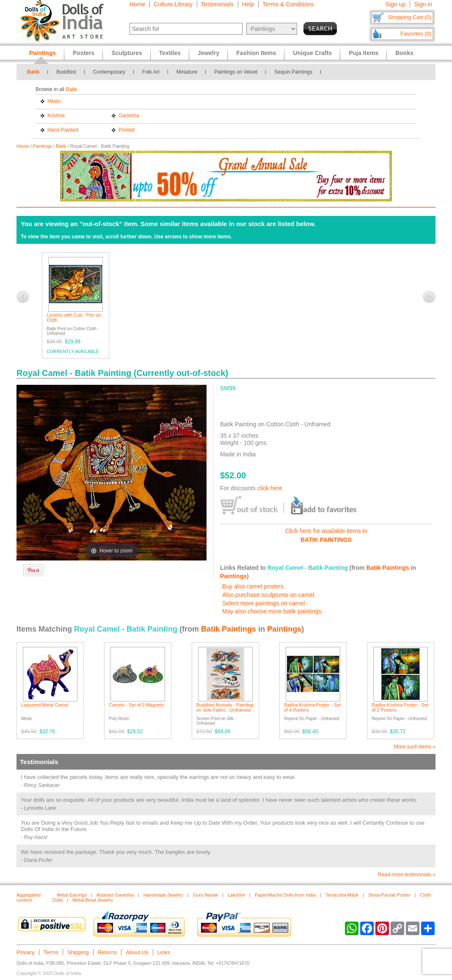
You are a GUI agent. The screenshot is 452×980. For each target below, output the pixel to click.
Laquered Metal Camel (45, 705)
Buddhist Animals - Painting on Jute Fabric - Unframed (225, 707)
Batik (33, 72)
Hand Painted (63, 130)
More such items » (415, 747)
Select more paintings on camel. (264, 603)
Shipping (78, 952)
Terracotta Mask (342, 895)
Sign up (395, 4)
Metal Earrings (72, 895)
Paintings (43, 146)
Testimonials (217, 4)
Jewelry (208, 53)
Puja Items (364, 53)
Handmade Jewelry (163, 895)
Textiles (170, 53)
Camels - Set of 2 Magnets (136, 705)
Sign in (423, 4)
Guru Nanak (205, 895)
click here (270, 488)
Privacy (26, 952)
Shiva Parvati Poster (389, 895)
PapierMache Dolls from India (285, 895)
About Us (137, 952)
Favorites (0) (416, 34)
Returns (107, 952)
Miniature (187, 72)
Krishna (56, 116)
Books (404, 53)
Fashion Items (256, 53)
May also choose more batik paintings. (273, 611)
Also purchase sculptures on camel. (269, 595)
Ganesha (129, 116)
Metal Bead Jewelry (93, 900)
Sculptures (127, 53)
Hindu (54, 101)
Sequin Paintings (293, 72)
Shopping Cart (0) (409, 17)
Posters (84, 53)
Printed (127, 130)
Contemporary (109, 72)
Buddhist (66, 72)
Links (164, 952)
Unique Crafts (312, 53)
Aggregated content (29, 897)
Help (248, 4)
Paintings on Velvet (236, 72)
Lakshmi (236, 895)
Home (137, 4)
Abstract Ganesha (115, 895)
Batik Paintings (387, 568)
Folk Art (151, 72)
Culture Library (173, 4)
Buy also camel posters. (254, 586)
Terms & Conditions (288, 4)
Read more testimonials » (407, 875)
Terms (51, 952)
